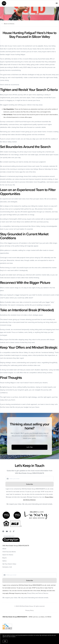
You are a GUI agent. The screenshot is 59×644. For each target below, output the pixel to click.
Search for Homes (8, 555)
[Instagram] (10, 531)
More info (18, 637)
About (4, 549)
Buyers (5, 558)
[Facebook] (3, 531)
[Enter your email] (31, 479)
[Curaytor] (11, 541)
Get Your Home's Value (9, 564)
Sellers (4, 561)
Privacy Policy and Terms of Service (38, 593)
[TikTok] (14, 531)
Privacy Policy (30, 610)
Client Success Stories (9, 552)
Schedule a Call (7, 567)
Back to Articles (9, 24)
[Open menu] (57, 3)
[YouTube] (7, 531)
